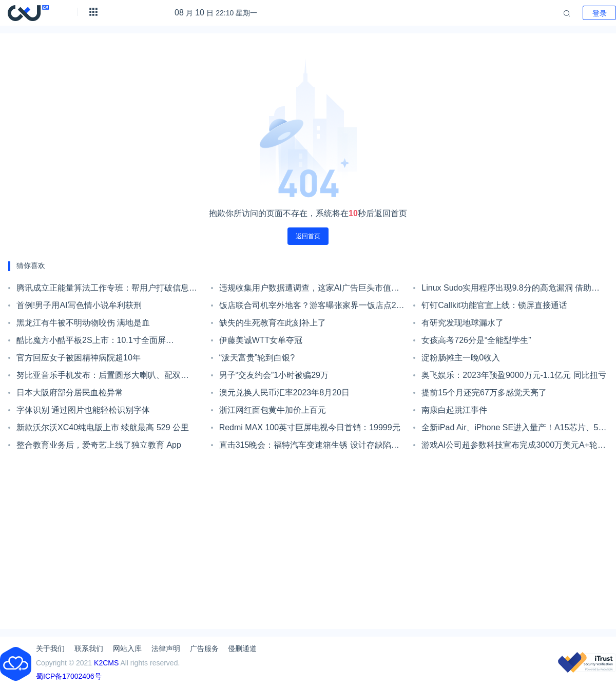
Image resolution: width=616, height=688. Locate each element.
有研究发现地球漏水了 (463, 323)
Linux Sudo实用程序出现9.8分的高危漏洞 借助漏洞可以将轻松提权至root (511, 290)
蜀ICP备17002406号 (69, 676)
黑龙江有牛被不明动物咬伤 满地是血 (83, 323)
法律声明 (166, 648)
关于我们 (50, 648)
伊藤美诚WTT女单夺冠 (261, 340)
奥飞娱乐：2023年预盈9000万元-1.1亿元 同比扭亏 (514, 375)
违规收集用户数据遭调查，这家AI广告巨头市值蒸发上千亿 (309, 290)
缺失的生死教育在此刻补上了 (273, 323)
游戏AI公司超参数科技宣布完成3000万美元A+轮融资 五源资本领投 (514, 447)
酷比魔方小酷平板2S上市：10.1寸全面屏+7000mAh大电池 (91, 342)
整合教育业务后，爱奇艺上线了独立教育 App (99, 445)
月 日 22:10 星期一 (216, 13)
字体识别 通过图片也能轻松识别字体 (83, 410)
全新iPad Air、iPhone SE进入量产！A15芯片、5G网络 (513, 430)
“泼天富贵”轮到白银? (257, 358)
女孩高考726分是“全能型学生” (476, 340)
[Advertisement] (308, 541)
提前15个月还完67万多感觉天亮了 (484, 393)
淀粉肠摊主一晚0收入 (461, 358)
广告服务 (204, 648)
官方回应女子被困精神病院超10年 (79, 358)
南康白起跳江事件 (454, 410)
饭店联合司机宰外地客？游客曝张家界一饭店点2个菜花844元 (312, 308)
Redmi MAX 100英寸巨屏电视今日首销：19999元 (310, 427)
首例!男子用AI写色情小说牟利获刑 (79, 305)
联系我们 (89, 648)
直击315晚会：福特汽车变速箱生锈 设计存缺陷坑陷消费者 (309, 447)
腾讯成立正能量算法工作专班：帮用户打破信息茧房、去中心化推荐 (107, 290)
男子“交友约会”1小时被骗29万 (274, 375)
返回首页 (308, 236)
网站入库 (127, 648)
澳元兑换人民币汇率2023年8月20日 (284, 393)
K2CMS (106, 663)
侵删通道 (242, 648)
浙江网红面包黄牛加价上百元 (273, 410)
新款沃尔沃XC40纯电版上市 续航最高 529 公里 (103, 427)
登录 (600, 13)
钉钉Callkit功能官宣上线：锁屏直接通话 (494, 305)
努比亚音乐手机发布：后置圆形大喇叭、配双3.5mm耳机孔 (99, 377)
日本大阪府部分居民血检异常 (70, 393)
